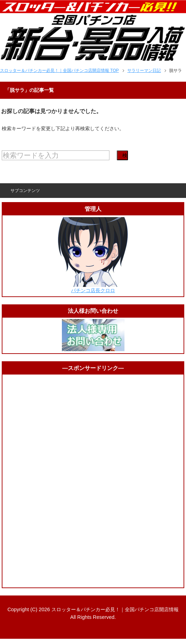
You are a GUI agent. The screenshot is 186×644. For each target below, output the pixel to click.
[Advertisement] (93, 481)
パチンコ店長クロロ (93, 290)
